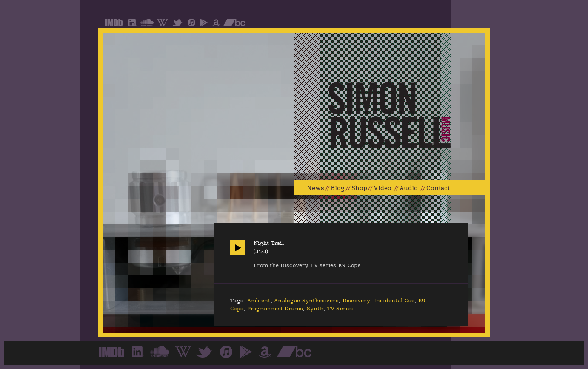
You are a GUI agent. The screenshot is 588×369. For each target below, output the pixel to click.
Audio (409, 188)
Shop (359, 188)
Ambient (259, 301)
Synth (315, 309)
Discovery (356, 301)
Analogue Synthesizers (306, 301)
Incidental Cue (394, 301)
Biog (338, 188)
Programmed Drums (275, 309)
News (315, 188)
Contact (438, 188)
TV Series (340, 309)
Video (382, 188)
